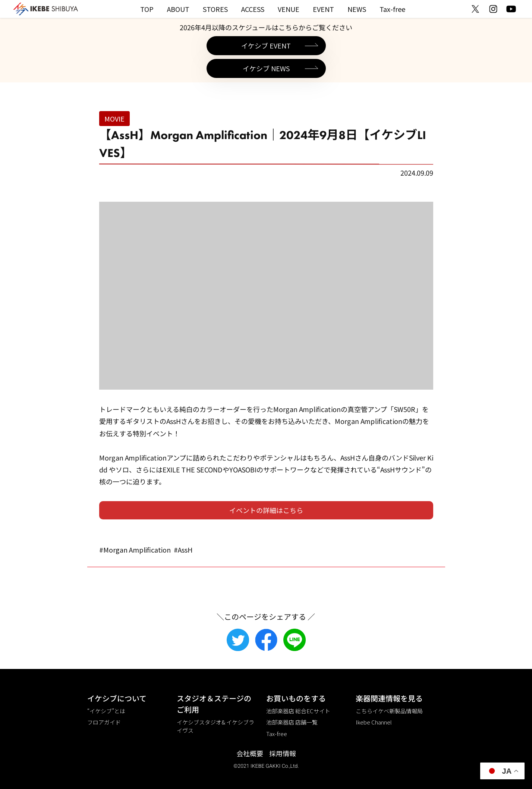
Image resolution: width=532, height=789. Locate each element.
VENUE (289, 9)
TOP (147, 9)
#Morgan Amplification (135, 550)
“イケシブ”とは (106, 711)
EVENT (323, 9)
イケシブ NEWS (266, 68)
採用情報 (283, 753)
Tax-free (392, 9)
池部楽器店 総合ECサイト (298, 711)
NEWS (357, 9)
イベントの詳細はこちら (266, 510)
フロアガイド (104, 722)
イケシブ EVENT (266, 45)
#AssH (183, 550)
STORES (215, 9)
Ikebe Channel (374, 722)
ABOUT (178, 9)
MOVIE (114, 119)
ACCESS (253, 9)
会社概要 (250, 753)
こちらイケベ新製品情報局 (389, 711)
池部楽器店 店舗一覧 (292, 722)
